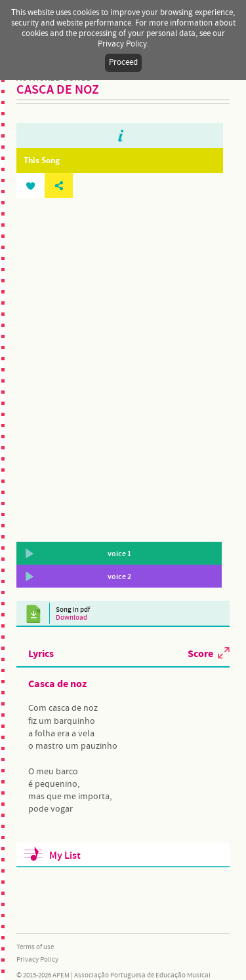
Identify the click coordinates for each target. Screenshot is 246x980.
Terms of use (35, 947)
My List (65, 856)
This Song (42, 160)
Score (200, 653)
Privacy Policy (37, 960)
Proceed (123, 63)
